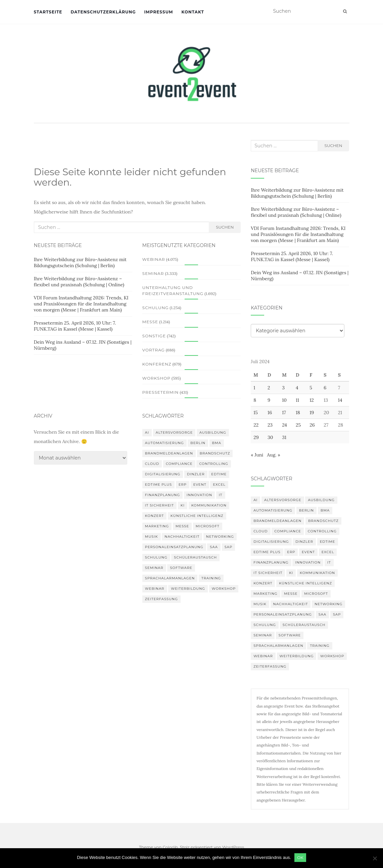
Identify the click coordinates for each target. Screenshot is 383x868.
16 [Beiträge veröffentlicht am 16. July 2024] (270, 413)
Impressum (158, 12)
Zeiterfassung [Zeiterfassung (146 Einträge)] (161, 599)
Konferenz (157, 364)
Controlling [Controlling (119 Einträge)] (213, 464)
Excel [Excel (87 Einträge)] (219, 485)
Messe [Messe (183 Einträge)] (182, 526)
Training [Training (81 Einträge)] (211, 578)
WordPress (233, 847)
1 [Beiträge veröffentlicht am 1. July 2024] (254, 388)
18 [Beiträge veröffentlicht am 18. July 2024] (298, 413)
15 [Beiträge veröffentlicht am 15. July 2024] (256, 413)
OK (300, 857)
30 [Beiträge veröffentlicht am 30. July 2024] (270, 437)
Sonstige (154, 336)
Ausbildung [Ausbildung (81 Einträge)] (213, 432)
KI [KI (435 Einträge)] (183, 505)
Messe (150, 322)
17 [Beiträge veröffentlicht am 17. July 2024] (284, 413)
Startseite (48, 12)
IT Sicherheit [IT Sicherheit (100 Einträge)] (159, 505)
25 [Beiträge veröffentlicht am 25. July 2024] (298, 425)
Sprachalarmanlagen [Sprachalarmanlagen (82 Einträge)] (170, 578)
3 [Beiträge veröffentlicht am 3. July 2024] (283, 388)
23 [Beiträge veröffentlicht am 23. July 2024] (270, 425)
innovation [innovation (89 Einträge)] (199, 495)
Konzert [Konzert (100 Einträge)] (154, 516)
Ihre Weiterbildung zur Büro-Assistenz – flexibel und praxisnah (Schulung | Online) (79, 282)
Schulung (156, 308)
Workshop (156, 378)
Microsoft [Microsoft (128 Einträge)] (208, 526)
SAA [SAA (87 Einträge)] (214, 547)
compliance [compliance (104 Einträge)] (179, 464)
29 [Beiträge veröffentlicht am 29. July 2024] (256, 437)
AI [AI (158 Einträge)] (147, 432)
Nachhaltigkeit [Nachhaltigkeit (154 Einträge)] (182, 537)
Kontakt (193, 12)
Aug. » (273, 455)
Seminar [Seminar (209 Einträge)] (154, 568)
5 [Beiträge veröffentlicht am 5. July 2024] (311, 388)
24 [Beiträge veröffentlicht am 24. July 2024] (284, 425)
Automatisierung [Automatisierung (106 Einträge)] (164, 443)
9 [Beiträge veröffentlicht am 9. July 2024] (269, 400)
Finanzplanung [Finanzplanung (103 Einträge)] (162, 495)
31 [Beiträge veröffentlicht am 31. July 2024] (284, 437)
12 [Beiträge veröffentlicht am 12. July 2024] (312, 400)
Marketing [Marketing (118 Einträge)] (157, 526)
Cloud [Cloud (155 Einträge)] (152, 464)
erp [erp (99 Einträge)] (183, 485)
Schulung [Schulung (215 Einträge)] (156, 557)
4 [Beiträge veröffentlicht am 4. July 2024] (297, 388)
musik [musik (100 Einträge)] (152, 537)
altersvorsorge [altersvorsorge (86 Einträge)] (174, 432)
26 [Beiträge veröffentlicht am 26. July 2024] (312, 425)
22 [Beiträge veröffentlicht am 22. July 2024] (256, 425)
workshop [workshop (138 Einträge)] (224, 589)
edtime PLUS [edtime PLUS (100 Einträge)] (158, 485)
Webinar (154, 259)
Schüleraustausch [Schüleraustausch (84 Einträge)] (195, 557)
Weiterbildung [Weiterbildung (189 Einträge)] (188, 589)
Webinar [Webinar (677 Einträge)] (155, 589)
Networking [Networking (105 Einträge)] (220, 537)
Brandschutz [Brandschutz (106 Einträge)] (215, 453)
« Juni (257, 455)
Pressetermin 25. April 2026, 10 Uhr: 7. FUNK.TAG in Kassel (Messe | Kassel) (75, 326)
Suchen (225, 227)
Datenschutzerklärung (103, 12)
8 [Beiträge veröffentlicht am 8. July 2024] (255, 400)
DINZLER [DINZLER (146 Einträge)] (196, 474)
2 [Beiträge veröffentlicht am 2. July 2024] (269, 388)
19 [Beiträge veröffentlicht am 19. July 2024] (312, 413)
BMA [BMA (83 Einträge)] (217, 443)
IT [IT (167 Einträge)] (221, 495)
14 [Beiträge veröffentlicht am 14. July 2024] (340, 400)
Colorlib (170, 847)
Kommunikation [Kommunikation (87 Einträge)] (209, 505)
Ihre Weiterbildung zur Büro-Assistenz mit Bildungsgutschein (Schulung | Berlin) (80, 262)
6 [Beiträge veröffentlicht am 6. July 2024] (325, 388)
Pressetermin (160, 392)
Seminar (153, 273)
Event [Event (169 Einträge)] (200, 485)
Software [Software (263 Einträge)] (181, 568)
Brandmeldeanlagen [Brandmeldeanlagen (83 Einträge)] (169, 453)
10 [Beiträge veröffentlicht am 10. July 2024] (284, 400)
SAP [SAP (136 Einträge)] (229, 547)
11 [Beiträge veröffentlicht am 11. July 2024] (297, 400)
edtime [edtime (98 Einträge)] (219, 474)
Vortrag (154, 350)
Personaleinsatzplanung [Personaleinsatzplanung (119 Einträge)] (174, 547)
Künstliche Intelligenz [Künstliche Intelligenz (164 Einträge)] (197, 516)
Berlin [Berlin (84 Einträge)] (198, 443)
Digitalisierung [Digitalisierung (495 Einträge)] (163, 474)
